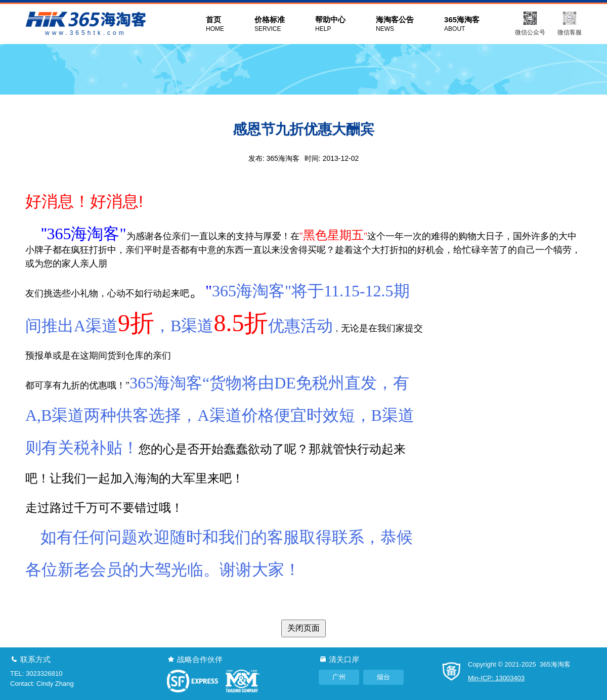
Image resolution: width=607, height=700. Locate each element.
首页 (215, 24)
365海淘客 (462, 24)
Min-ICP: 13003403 (496, 678)
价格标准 (270, 24)
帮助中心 (330, 24)
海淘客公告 (395, 24)
